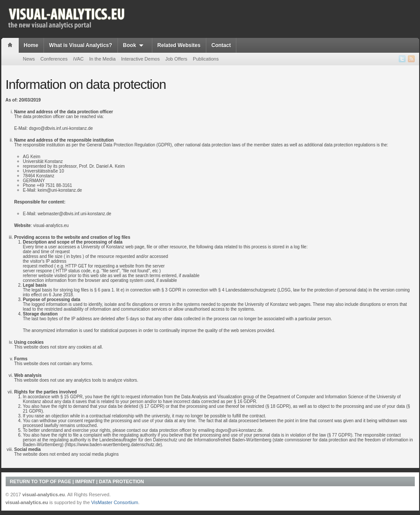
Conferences (54, 59)
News (29, 59)
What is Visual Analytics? (81, 45)
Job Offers (176, 59)
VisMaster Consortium (114, 502)
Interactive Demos (140, 59)
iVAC (78, 59)
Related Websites (179, 45)
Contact (221, 45)
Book (135, 45)
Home (31, 45)
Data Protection (121, 481)
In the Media (102, 59)
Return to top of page (41, 481)
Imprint (85, 481)
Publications (206, 59)
